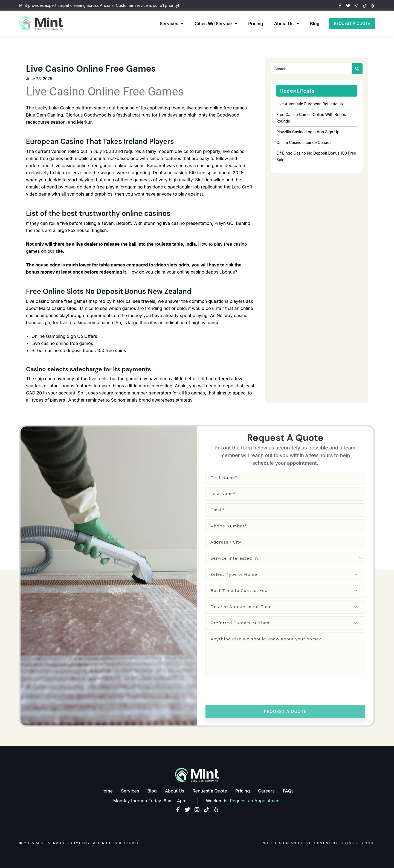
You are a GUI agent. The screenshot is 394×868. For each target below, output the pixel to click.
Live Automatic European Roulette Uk (310, 104)
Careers (266, 791)
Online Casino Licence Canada (304, 142)
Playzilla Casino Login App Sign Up (308, 132)
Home (107, 791)
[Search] (357, 69)
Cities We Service (216, 24)
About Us (287, 24)
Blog (315, 24)
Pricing (256, 24)
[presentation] (247, 691)
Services (172, 24)
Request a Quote (210, 791)
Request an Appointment (256, 801)
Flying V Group (357, 843)
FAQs (288, 791)
